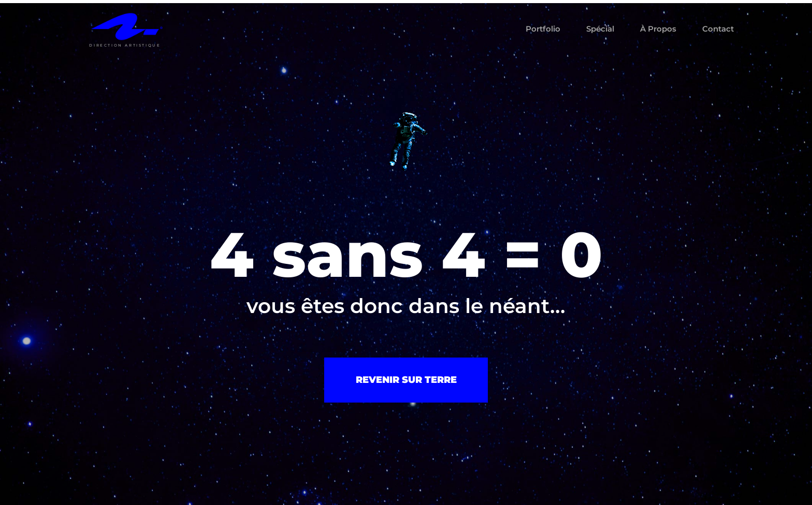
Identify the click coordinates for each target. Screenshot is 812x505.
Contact (718, 29)
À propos (658, 29)
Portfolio (543, 29)
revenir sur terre (406, 380)
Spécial (600, 29)
